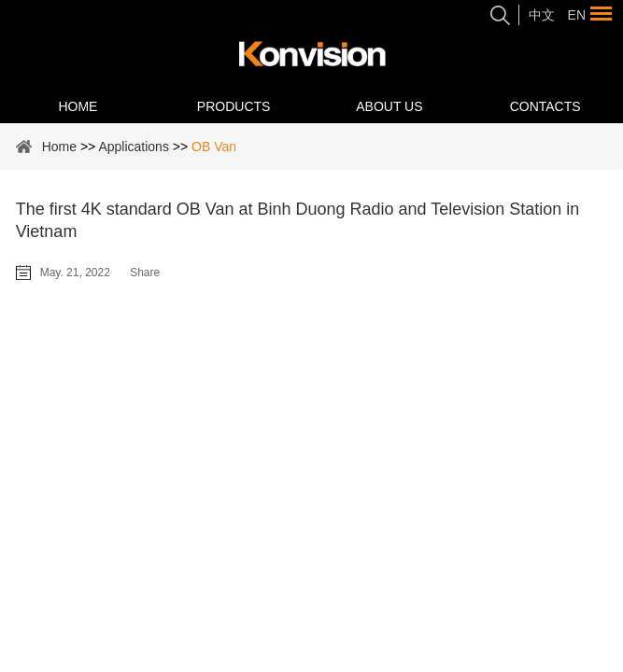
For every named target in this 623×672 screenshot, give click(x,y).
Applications (134, 147)
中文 (542, 15)
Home (78, 106)
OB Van (214, 147)
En (577, 15)
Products (234, 106)
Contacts (545, 106)
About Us (389, 106)
